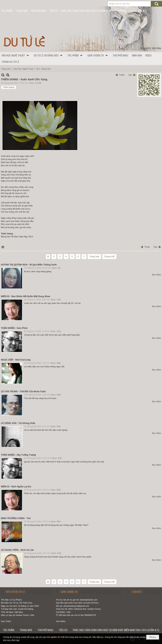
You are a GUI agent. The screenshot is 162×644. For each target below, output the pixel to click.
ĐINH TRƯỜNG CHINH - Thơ (16, 518)
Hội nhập (156, 48)
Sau (130, 75)
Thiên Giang (9, 87)
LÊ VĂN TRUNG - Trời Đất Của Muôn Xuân (23, 392)
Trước (122, 75)
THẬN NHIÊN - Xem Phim (14, 328)
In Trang (3, 247)
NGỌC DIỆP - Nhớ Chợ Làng (16, 360)
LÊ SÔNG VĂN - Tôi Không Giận (18, 423)
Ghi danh (145, 48)
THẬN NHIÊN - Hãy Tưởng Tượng (18, 455)
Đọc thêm (157, 275)
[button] (16, 55)
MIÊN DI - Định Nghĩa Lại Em (16, 487)
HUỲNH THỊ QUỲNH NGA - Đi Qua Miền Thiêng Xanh (29, 265)
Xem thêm (61, 621)
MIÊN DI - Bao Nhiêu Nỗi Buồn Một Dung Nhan (26, 296)
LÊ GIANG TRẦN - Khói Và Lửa (17, 550)
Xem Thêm (6, 621)
